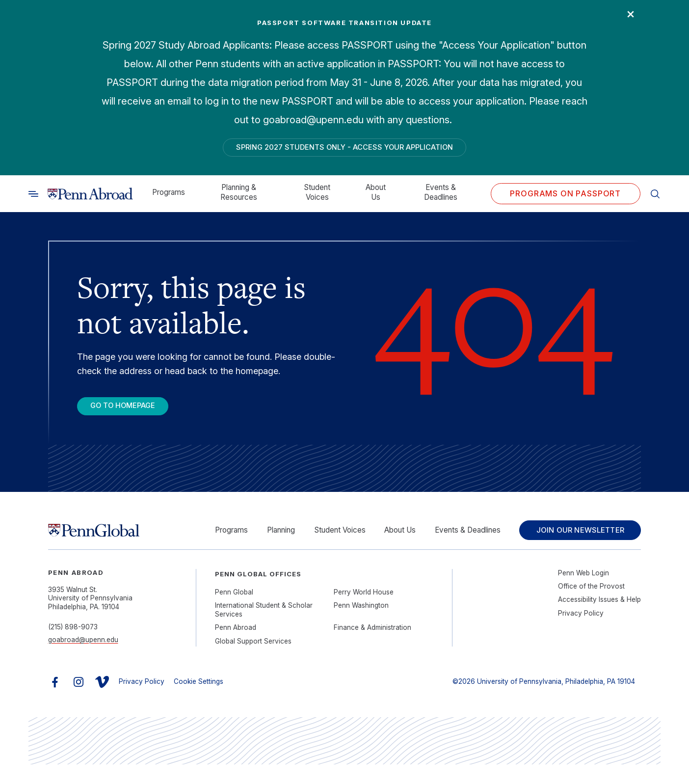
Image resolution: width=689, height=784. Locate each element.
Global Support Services (253, 660)
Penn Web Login (583, 592)
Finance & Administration (372, 647)
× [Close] (626, 17)
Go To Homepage (131, 411)
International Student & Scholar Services (264, 629)
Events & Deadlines (441, 196)
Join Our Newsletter (578, 543)
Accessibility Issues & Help (599, 619)
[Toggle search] (33, 198)
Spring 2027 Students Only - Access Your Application (344, 149)
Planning (279, 538)
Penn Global (234, 611)
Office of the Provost (591, 605)
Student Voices (317, 196)
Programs (169, 196)
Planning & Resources (239, 196)
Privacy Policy (581, 632)
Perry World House (364, 611)
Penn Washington (361, 625)
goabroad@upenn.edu (83, 659)
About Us (376, 196)
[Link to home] (90, 198)
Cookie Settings (199, 701)
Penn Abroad (236, 647)
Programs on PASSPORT (565, 197)
